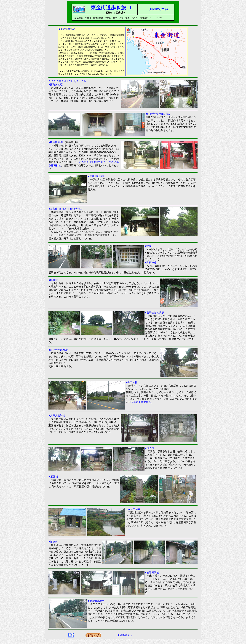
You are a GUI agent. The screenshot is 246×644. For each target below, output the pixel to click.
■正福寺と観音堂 (58, 350)
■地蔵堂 (53, 280)
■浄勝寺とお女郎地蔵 (158, 114)
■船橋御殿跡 (57, 142)
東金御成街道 (68, 29)
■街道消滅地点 (96, 601)
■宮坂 (148, 246)
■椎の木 (150, 448)
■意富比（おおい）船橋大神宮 (66, 209)
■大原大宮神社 (57, 416)
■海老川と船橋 (96, 176)
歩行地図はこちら (159, 9)
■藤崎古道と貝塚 (155, 313)
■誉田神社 (132, 382)
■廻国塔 (53, 477)
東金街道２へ (125, 635)
